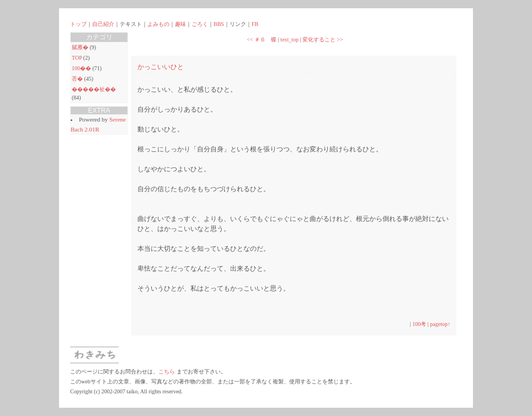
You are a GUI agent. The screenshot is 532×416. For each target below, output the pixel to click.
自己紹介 (103, 24)
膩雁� (80, 47)
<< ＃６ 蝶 (262, 40)
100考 (419, 324)
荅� (77, 79)
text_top (289, 40)
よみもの (158, 24)
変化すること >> (323, 40)
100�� (81, 68)
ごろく (200, 24)
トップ (78, 24)
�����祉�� (94, 89)
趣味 (180, 24)
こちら (167, 372)
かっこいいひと (161, 67)
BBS (219, 24)
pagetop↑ (440, 324)
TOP (77, 58)
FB (255, 24)
